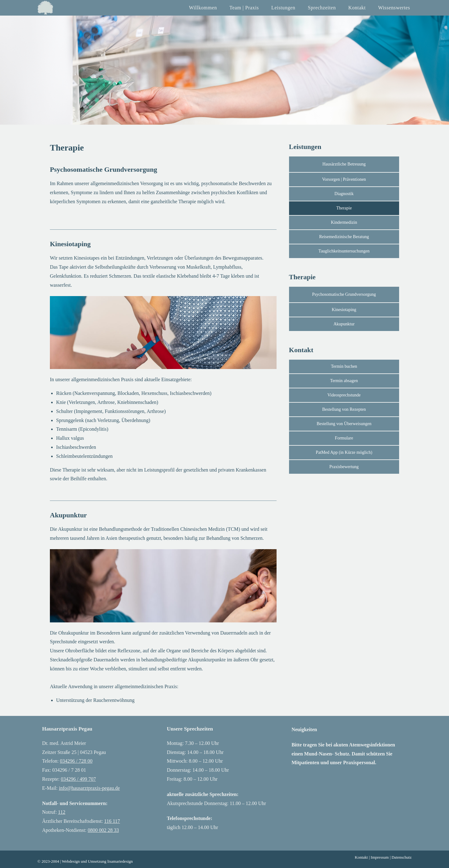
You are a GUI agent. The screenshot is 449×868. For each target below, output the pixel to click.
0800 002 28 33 (103, 830)
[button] (344, 453)
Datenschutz (402, 857)
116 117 (112, 821)
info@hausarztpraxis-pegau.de (89, 788)
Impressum (380, 857)
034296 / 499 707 (78, 779)
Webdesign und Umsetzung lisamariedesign (97, 861)
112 (62, 812)
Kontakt (361, 857)
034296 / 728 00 (76, 761)
